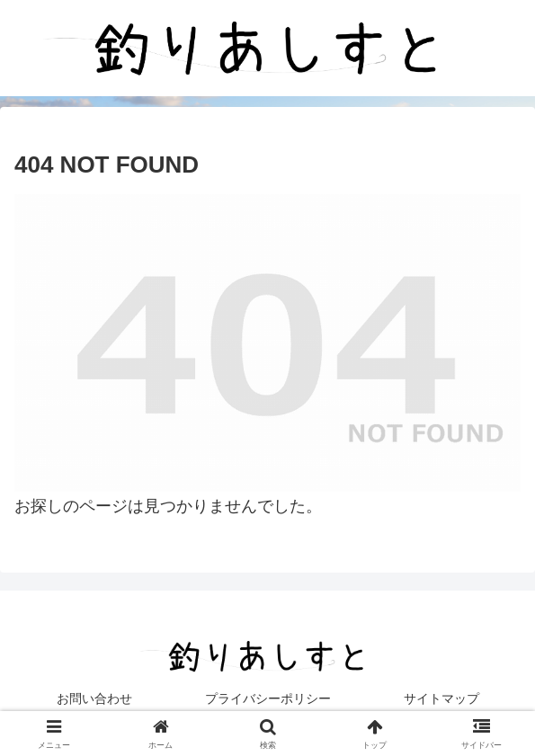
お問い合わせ (94, 698)
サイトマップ (441, 698)
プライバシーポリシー (268, 698)
